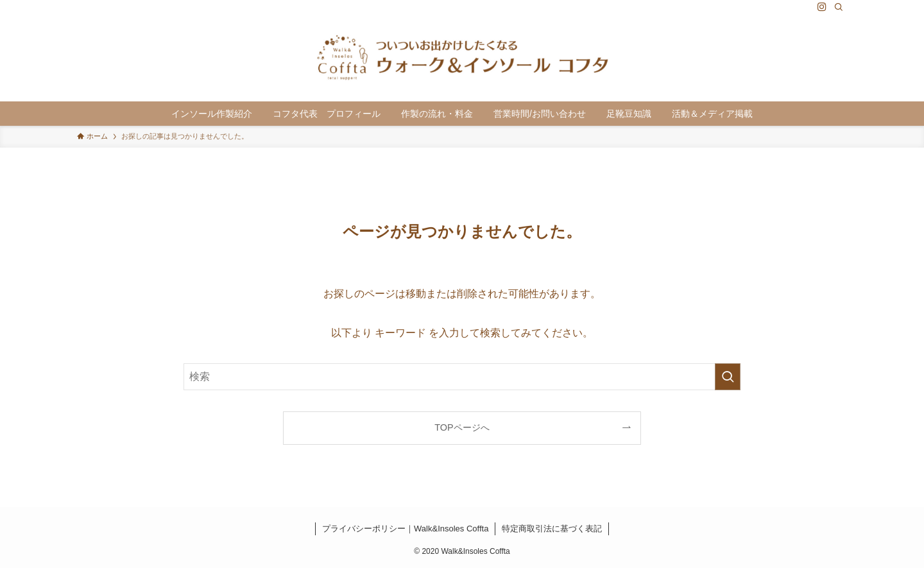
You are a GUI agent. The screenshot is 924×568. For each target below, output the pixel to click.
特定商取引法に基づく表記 (552, 529)
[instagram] (822, 7)
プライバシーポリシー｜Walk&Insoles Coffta (405, 529)
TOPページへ (462, 427)
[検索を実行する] (728, 377)
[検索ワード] (462, 377)
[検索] (839, 7)
